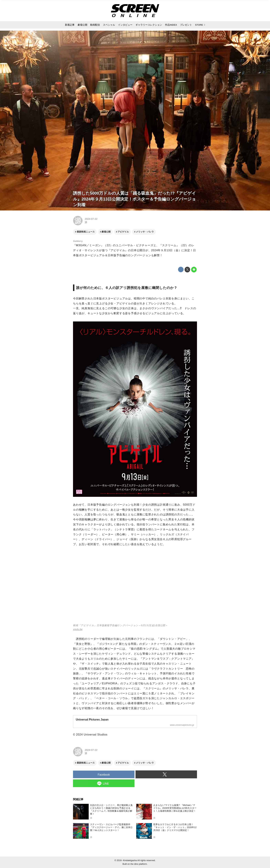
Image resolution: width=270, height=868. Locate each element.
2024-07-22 (91, 219)
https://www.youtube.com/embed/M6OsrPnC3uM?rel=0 (135, 587)
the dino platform (139, 864)
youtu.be (78, 629)
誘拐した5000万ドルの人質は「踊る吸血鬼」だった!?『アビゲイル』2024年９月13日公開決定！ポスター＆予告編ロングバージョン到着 (134, 199)
